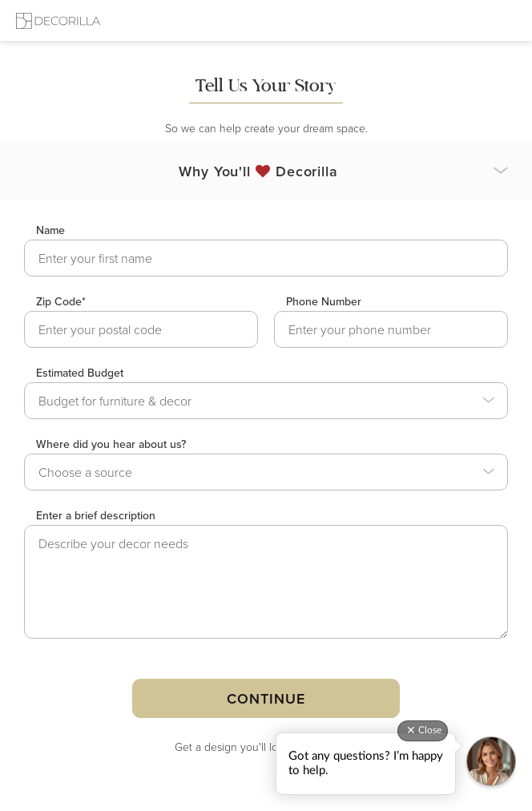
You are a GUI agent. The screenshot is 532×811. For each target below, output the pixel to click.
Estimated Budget (80, 373)
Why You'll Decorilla (258, 171)
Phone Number (324, 301)
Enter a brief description (96, 515)
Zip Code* (61, 301)
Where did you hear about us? (111, 444)
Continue (266, 698)
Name (50, 230)
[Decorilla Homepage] (58, 20)
